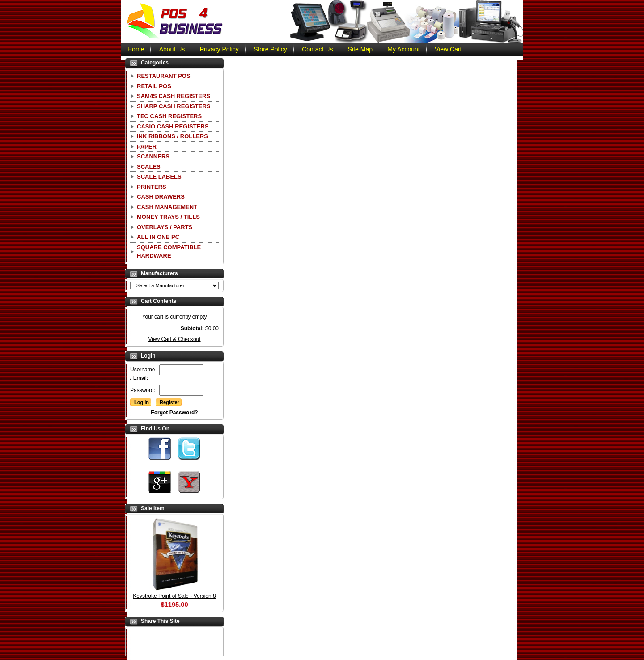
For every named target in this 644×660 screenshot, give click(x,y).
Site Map (360, 49)
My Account (403, 49)
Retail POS (154, 86)
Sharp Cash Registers (174, 106)
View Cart (448, 49)
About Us (172, 49)
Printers (152, 187)
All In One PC (158, 237)
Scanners (153, 156)
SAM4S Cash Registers (174, 96)
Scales (149, 167)
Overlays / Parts (165, 227)
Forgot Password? (174, 413)
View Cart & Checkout (174, 339)
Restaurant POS (164, 76)
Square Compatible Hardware (169, 252)
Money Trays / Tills (168, 217)
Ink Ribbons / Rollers (172, 136)
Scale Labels (159, 177)
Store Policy (270, 49)
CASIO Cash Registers (173, 126)
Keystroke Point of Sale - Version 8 (174, 596)
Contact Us (317, 49)
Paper (147, 147)
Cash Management (167, 207)
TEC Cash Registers (169, 116)
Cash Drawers (161, 197)
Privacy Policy (219, 49)
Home (136, 49)
